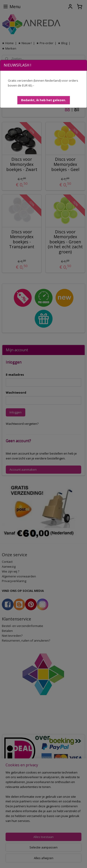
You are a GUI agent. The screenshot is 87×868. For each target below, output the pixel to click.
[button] (44, 100)
